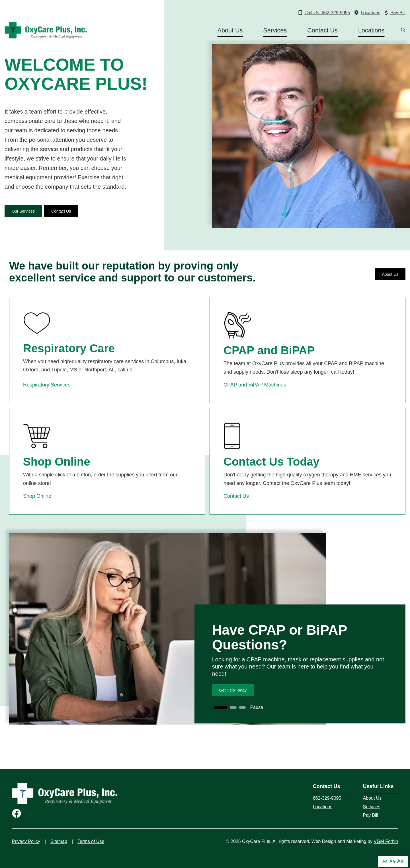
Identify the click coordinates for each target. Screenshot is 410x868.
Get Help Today (233, 690)
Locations (371, 30)
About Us (230, 30)
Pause (257, 707)
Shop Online (37, 496)
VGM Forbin (386, 841)
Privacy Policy (26, 841)
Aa (385, 861)
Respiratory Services (47, 385)
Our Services (23, 211)
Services (275, 30)
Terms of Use (91, 841)
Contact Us (322, 30)
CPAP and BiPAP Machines (255, 385)
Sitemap (59, 841)
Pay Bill (371, 815)
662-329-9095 (327, 798)
